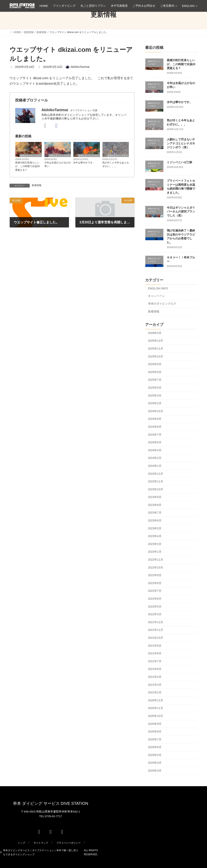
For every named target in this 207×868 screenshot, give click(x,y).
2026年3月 (155, 333)
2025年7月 (155, 380)
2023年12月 (156, 474)
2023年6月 (155, 520)
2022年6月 (155, 599)
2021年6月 (155, 669)
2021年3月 (155, 685)
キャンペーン (156, 296)
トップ (21, 843)
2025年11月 (156, 349)
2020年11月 (156, 708)
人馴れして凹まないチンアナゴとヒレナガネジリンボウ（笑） (181, 143)
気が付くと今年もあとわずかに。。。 (116, 164)
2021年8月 (155, 653)
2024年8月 (155, 427)
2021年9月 (155, 646)
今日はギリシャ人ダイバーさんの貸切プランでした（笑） (181, 212)
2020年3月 (155, 771)
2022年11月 (156, 560)
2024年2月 (155, 458)
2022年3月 (155, 614)
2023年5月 (155, 528)
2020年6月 (155, 747)
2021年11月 (156, 630)
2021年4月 (155, 677)
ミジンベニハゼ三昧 (180, 162)
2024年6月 (155, 442)
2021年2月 (155, 692)
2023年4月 (155, 536)
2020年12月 (156, 700)
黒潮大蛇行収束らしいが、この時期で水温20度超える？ (27, 166)
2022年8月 (155, 583)
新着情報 (37, 185)
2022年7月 (155, 591)
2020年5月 (155, 755)
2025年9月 (155, 364)
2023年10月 (156, 489)
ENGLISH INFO (158, 288)
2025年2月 (155, 403)
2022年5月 (155, 607)
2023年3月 (155, 544)
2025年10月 (156, 356)
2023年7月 (155, 513)
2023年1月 (155, 552)
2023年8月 (155, 505)
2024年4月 (155, 450)
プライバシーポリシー (69, 843)
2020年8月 (155, 732)
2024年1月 (155, 466)
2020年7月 (155, 739)
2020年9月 (155, 724)
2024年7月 (155, 435)
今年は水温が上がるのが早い (58, 164)
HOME (44, 6)
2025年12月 (156, 341)
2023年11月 (156, 481)
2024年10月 (156, 411)
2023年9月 (155, 497)
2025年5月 (155, 388)
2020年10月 (156, 716)
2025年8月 (155, 372)
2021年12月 (156, 622)
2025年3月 (155, 396)
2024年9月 (155, 419)
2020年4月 (155, 763)
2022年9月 (155, 575)
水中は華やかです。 (84, 163)
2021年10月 (156, 638)
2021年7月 (155, 661)
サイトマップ (41, 843)
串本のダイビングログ (31, 156)
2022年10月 (156, 567)
